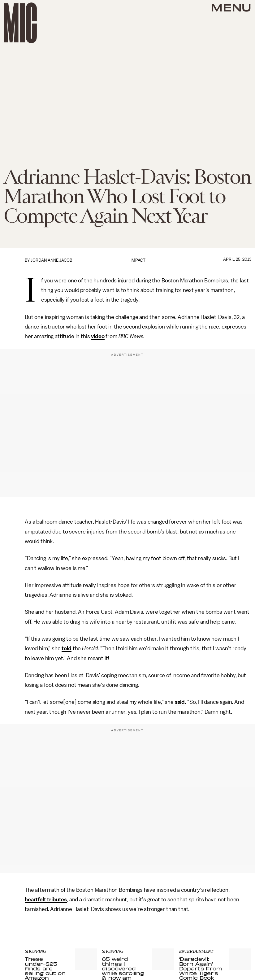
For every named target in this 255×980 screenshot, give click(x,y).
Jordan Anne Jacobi (52, 260)
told (66, 648)
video (98, 336)
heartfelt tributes (46, 899)
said (180, 702)
